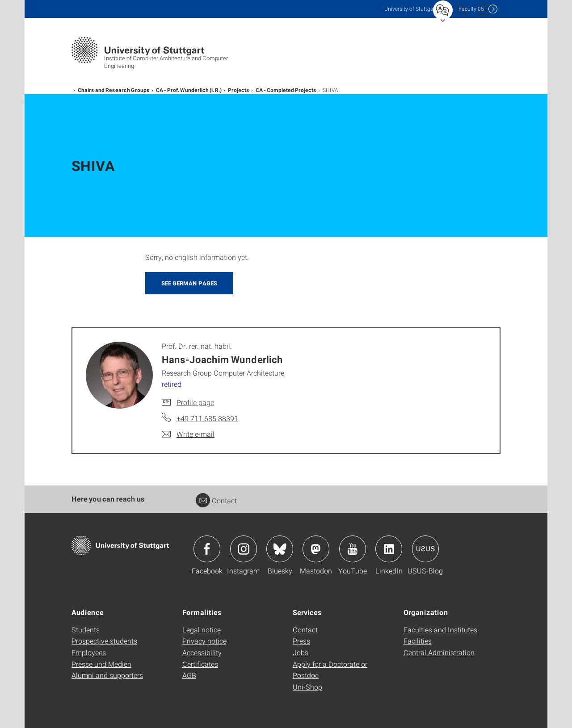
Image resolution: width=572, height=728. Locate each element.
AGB (189, 675)
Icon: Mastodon (316, 549)
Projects (239, 90)
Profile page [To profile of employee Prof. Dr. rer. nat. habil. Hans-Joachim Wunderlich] (195, 402)
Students (86, 630)
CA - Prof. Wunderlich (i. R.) (189, 90)
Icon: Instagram (244, 549)
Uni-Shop (307, 687)
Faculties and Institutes (440, 630)
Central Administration (439, 652)
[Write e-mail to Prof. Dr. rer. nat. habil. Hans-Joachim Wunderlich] (188, 434)
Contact (216, 500)
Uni (411, 9)
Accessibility (202, 652)
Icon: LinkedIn (389, 549)
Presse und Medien (101, 664)
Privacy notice (204, 641)
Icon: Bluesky (280, 549)
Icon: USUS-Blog (425, 549)
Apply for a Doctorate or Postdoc (330, 670)
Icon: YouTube (353, 549)
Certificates (200, 664)
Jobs (301, 652)
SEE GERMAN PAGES (189, 283)
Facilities (418, 641)
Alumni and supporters (107, 675)
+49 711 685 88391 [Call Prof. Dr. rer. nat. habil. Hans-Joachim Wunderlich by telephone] (207, 418)
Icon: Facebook (207, 549)
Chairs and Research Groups (114, 90)
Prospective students (104, 641)
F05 (471, 9)
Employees (89, 652)
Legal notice (202, 630)
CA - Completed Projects (286, 90)
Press (301, 641)
